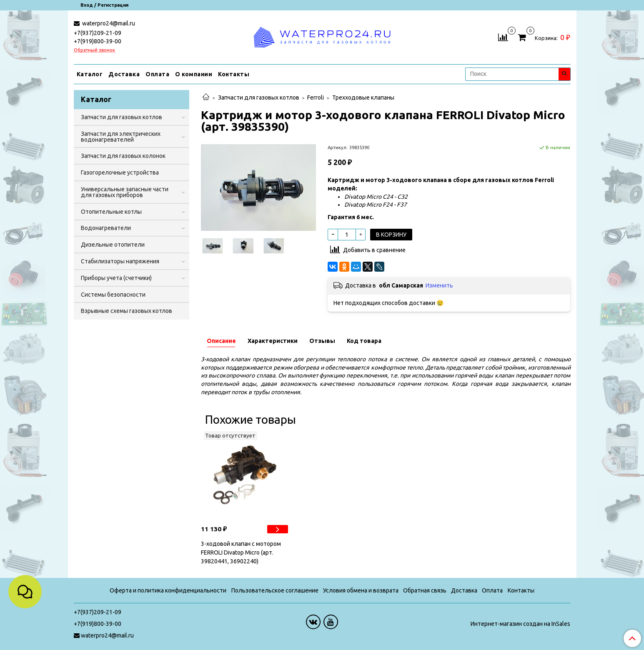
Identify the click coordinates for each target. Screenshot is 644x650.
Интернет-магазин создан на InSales (520, 624)
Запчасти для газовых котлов (259, 97)
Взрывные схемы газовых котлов (127, 311)
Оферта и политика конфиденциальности (168, 590)
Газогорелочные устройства (120, 172)
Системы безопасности (113, 295)
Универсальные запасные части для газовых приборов (125, 192)
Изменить (439, 285)
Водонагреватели (106, 228)
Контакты (234, 74)
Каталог (90, 74)
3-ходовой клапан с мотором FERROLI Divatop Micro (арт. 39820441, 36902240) (241, 552)
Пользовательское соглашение (275, 590)
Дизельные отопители (113, 245)
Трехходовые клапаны (363, 97)
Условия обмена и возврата (361, 590)
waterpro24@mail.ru (108, 23)
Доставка (124, 74)
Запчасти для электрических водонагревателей (121, 137)
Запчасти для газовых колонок (123, 156)
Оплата (157, 74)
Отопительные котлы (111, 212)
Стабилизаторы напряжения (120, 261)
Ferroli (316, 97)
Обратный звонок (94, 50)
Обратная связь (425, 590)
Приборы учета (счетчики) (116, 278)
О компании (194, 74)
